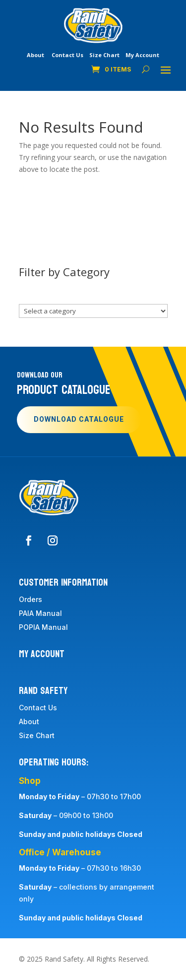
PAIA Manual (40, 613)
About (35, 55)
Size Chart (104, 55)
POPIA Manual (43, 627)
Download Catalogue (79, 419)
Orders (31, 599)
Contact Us (67, 55)
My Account (142, 55)
